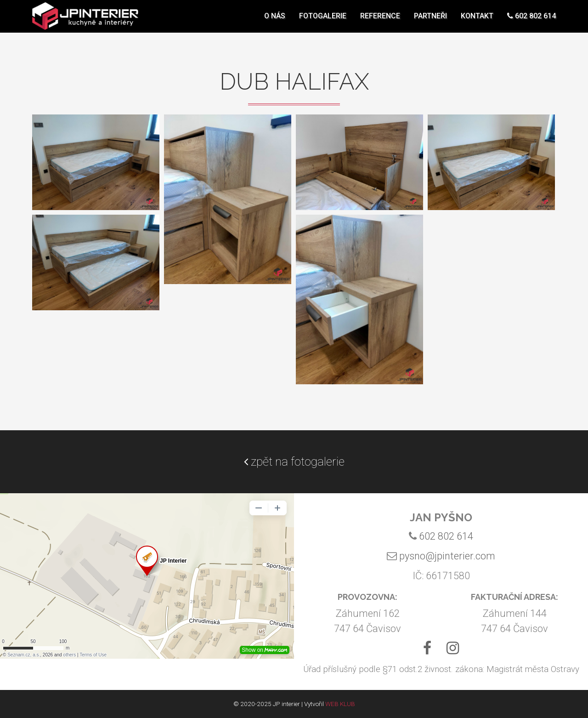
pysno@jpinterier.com (447, 556)
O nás (275, 20)
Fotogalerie (323, 20)
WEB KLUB (340, 704)
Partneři (430, 20)
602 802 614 (531, 20)
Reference (380, 20)
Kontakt (477, 20)
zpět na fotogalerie (294, 462)
